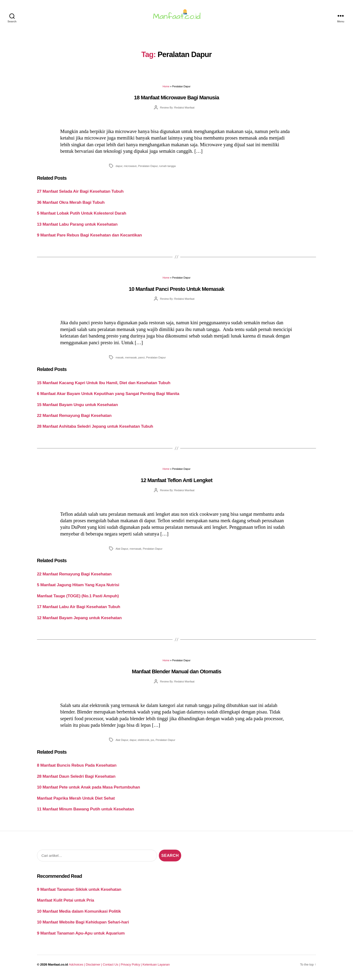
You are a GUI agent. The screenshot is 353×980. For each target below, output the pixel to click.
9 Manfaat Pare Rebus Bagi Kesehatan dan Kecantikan (90, 238)
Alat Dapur (122, 551)
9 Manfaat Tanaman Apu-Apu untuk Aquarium (81, 936)
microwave (130, 169)
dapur (119, 169)
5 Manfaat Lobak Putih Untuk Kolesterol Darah (82, 216)
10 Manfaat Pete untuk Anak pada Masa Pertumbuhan (89, 790)
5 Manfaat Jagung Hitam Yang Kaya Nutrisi (78, 588)
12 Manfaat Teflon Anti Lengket (176, 483)
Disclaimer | (94, 967)
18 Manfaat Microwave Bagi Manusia (176, 100)
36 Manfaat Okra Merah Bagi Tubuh (71, 205)
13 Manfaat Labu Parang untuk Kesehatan (77, 227)
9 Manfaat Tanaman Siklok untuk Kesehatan (79, 892)
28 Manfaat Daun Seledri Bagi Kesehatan (76, 779)
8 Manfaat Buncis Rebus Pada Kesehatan (77, 768)
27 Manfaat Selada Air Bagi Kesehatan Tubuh (80, 194)
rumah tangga (167, 169)
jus (152, 743)
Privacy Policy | (132, 967)
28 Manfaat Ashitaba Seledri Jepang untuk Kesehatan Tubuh (95, 429)
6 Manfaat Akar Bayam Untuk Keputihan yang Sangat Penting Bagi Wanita (108, 396)
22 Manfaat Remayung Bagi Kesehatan (74, 418)
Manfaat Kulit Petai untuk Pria (66, 903)
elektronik (143, 743)
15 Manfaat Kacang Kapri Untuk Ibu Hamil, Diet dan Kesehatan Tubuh (104, 385)
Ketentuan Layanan (156, 967)
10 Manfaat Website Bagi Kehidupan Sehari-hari (83, 925)
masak (120, 360)
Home (166, 89)
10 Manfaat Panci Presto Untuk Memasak (176, 292)
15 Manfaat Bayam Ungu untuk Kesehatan (77, 407)
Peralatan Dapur (148, 169)
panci (141, 360)
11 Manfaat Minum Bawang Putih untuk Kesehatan (86, 812)
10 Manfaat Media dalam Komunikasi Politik (79, 914)
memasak (131, 360)
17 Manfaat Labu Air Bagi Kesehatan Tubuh (79, 610)
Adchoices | (77, 967)
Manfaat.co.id (58, 967)
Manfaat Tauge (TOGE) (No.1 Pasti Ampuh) (78, 599)
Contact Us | (112, 967)
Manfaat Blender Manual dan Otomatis (177, 674)
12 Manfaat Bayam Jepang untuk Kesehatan (79, 621)
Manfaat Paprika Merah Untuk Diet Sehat (76, 801)
